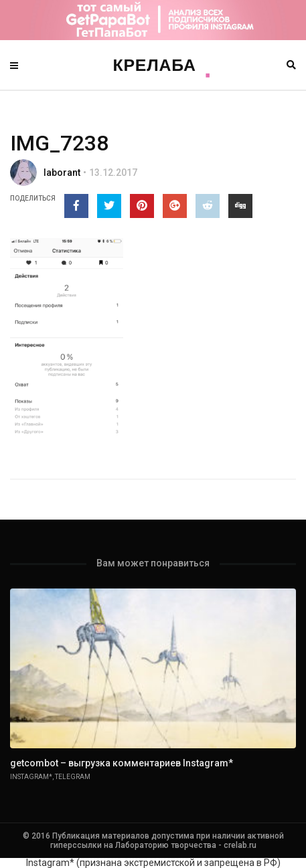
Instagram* (31, 777)
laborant (62, 173)
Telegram (73, 777)
